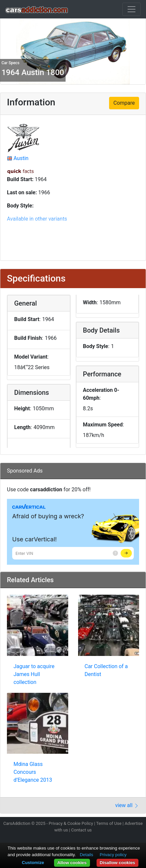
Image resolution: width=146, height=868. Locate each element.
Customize (33, 863)
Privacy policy (113, 855)
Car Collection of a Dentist (106, 670)
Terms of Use (109, 823)
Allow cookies (72, 863)
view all (127, 805)
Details (87, 855)
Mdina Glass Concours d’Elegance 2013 (33, 772)
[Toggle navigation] (131, 9)
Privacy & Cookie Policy (71, 823)
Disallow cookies (117, 863)
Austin (21, 158)
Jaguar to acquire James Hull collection (34, 674)
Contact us (82, 830)
